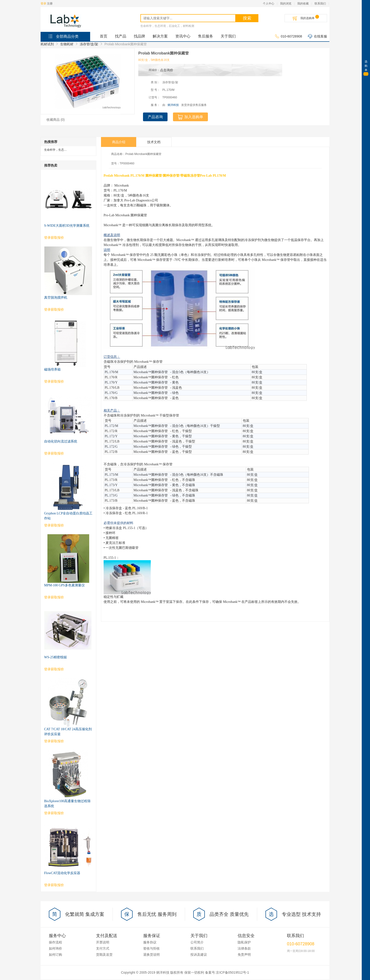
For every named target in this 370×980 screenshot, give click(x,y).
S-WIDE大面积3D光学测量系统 (67, 226)
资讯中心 (183, 36)
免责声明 (244, 955)
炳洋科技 (173, 105)
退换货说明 (151, 955)
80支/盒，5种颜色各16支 (154, 60)
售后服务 (206, 36)
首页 (104, 36)
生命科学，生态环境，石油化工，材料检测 (167, 26)
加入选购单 (190, 117)
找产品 (121, 36)
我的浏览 (286, 4)
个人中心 (269, 4)
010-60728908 (288, 37)
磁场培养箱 (52, 369)
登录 (43, 4)
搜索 (247, 18)
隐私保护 (244, 942)
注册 (50, 4)
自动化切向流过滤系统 (61, 441)
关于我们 (228, 36)
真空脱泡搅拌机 (56, 298)
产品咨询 (155, 117)
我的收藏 (303, 4)
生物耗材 (67, 44)
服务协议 (150, 942)
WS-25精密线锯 (55, 657)
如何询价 (55, 948)
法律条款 (244, 948)
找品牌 (139, 36)
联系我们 (320, 4)
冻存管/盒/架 (89, 44)
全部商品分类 (63, 36)
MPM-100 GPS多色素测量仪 (64, 585)
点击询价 (167, 70)
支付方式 (103, 948)
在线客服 (317, 37)
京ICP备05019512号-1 (232, 972)
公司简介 (197, 942)
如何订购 (55, 955)
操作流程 (55, 942)
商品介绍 (119, 142)
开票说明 (103, 942)
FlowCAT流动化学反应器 (62, 873)
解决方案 (160, 36)
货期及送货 (104, 955)
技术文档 (154, 142)
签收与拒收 (151, 948)
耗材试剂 (47, 44)
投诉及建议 (199, 955)
